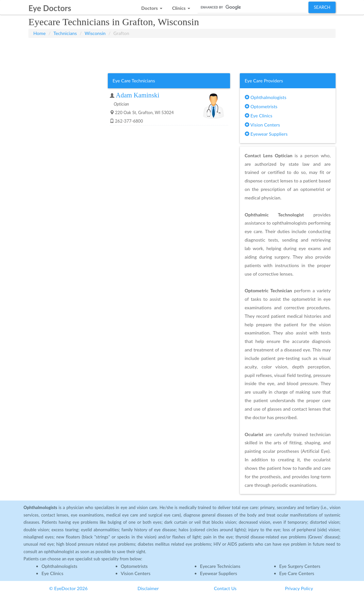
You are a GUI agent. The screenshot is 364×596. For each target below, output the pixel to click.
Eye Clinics (259, 116)
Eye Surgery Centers (300, 566)
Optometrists (261, 106)
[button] (152, 6)
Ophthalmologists (266, 97)
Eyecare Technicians (220, 566)
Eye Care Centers (297, 573)
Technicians (65, 33)
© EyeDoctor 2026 (68, 588)
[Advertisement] (182, 54)
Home (40, 33)
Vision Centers (262, 125)
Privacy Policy (299, 588)
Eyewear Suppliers (266, 134)
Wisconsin (95, 33)
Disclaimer (148, 588)
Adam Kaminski (138, 95)
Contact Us (225, 588)
